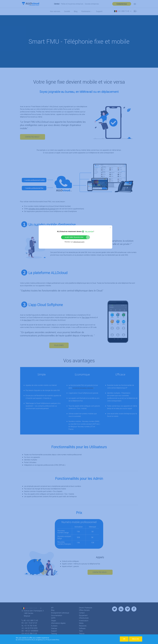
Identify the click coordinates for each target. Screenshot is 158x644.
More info (136, 639)
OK (124, 639)
